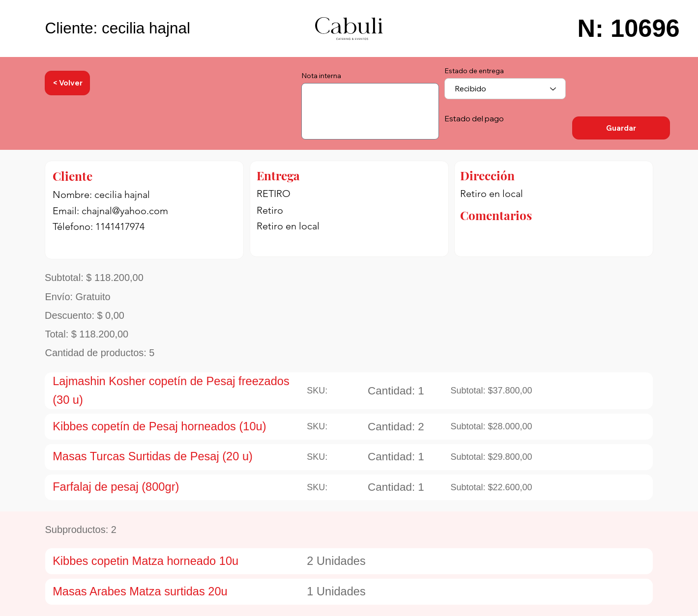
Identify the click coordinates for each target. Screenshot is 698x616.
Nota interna (321, 76)
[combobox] (505, 89)
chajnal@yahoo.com (125, 211)
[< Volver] (67, 83)
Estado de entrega (474, 71)
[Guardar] (621, 128)
